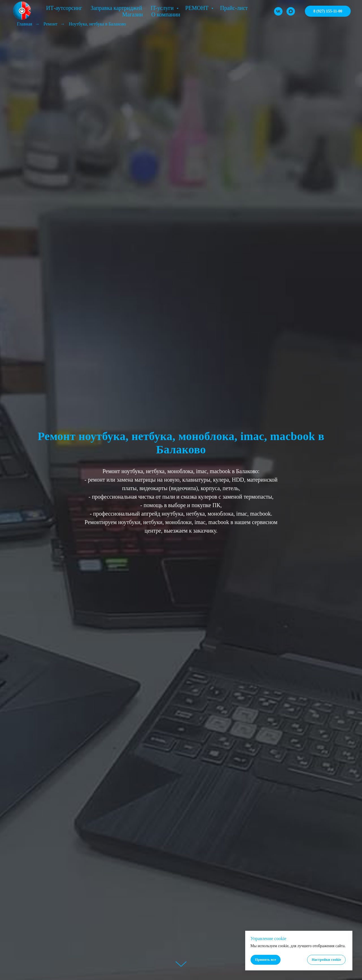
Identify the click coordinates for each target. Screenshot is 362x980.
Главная (25, 24)
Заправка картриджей (117, 8)
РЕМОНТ (198, 8)
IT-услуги (163, 8)
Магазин (132, 14)
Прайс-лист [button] (234, 8)
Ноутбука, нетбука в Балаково (97, 24)
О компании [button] (166, 14)
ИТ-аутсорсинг (64, 8)
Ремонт (50, 24)
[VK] (278, 11)
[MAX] (291, 11)
